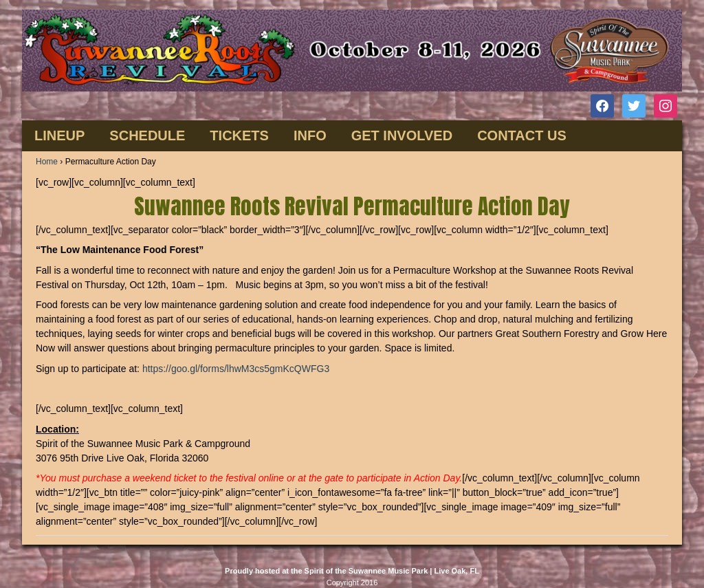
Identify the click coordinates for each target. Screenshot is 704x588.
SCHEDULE (147, 135)
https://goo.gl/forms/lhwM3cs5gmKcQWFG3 (236, 369)
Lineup (59, 135)
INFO (310, 135)
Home (47, 162)
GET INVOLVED (402, 135)
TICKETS (239, 135)
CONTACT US (522, 135)
